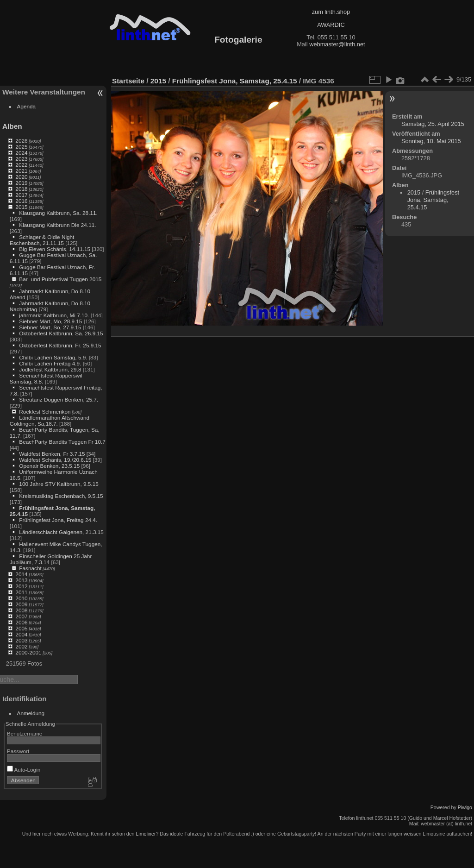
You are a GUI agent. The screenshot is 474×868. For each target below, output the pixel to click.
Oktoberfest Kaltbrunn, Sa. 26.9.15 (61, 333)
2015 (21, 207)
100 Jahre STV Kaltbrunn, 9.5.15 (59, 484)
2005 (21, 628)
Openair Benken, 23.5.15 (49, 466)
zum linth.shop (331, 12)
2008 (21, 610)
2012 (21, 586)
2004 (21, 634)
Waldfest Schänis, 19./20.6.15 (55, 460)
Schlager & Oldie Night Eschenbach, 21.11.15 (42, 240)
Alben (12, 126)
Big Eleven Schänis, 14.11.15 (55, 249)
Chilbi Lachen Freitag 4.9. (50, 363)
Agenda (27, 106)
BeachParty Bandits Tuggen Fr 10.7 (62, 442)
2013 (21, 580)
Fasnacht (30, 568)
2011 (21, 592)
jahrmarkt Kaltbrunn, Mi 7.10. (54, 315)
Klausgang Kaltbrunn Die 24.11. (57, 225)
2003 (21, 640)
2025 (21, 147)
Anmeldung (31, 713)
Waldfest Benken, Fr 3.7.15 (52, 454)
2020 (21, 177)
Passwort (18, 751)
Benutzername (25, 733)
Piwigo (465, 807)
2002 (21, 646)
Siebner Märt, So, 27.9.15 (50, 327)
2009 (21, 604)
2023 (21, 159)
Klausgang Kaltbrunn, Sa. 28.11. (58, 213)
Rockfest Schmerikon (45, 412)
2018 (21, 189)
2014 (21, 574)
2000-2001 (28, 652)
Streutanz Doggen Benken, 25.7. (59, 399)
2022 (21, 165)
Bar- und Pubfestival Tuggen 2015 (60, 279)
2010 (21, 598)
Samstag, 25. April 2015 (433, 124)
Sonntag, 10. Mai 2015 (431, 141)
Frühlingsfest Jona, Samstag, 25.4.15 (235, 81)
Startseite (128, 81)
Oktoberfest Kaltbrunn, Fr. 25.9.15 (60, 345)
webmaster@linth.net (337, 44)
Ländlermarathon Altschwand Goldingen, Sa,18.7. (50, 421)
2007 (21, 616)
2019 (21, 183)
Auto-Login (24, 770)
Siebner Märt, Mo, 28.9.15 (50, 321)
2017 (21, 195)
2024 (21, 153)
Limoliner (146, 834)
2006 (21, 622)
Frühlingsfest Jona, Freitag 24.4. (58, 520)
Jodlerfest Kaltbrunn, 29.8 (50, 369)
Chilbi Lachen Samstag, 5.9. (53, 357)
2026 (21, 141)
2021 (21, 171)
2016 (21, 201)
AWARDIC (331, 25)
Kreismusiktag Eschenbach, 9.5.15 (61, 496)
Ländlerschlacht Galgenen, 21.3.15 (61, 532)
